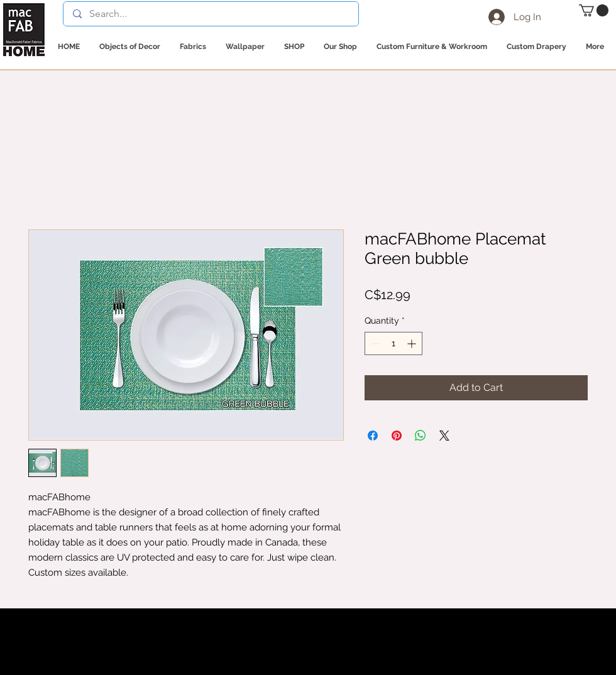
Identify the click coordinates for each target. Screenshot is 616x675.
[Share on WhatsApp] (421, 436)
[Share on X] (444, 436)
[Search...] (211, 14)
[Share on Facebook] (373, 436)
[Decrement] (374, 343)
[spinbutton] (393, 343)
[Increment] (413, 343)
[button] (594, 10)
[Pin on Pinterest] (397, 436)
